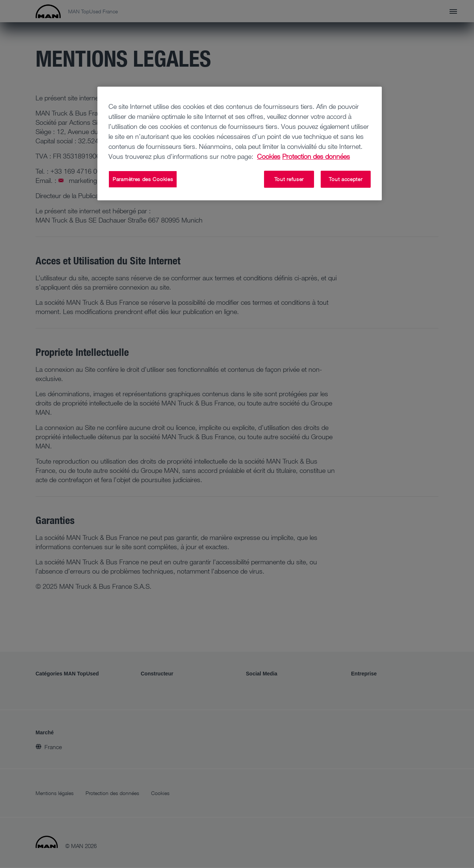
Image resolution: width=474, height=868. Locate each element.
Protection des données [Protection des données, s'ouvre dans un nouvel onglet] (316, 156)
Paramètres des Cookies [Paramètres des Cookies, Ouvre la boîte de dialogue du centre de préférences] (143, 179)
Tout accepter (346, 179)
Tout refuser (289, 179)
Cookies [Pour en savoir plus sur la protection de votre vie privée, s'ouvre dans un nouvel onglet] (269, 156)
